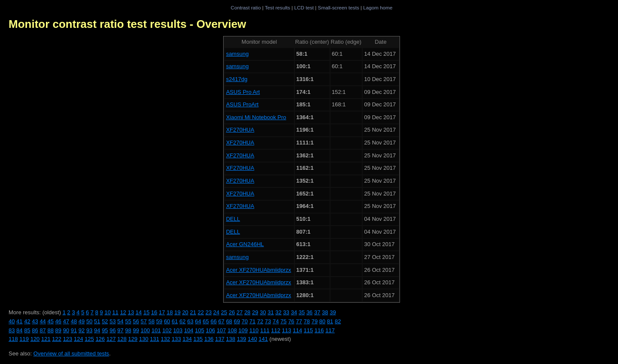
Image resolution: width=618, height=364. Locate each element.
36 (309, 312)
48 (74, 321)
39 (333, 312)
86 (35, 330)
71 (252, 321)
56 (136, 321)
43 (35, 321)
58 (151, 321)
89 (58, 330)
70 (245, 321)
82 (338, 321)
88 (50, 330)
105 (200, 330)
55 (128, 321)
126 (100, 339)
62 (182, 321)
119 (24, 339)
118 (13, 339)
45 (50, 321)
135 (198, 339)
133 (176, 339)
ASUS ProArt (242, 104)
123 (68, 339)
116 (319, 330)
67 (221, 321)
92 (82, 330)
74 (276, 321)
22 (201, 312)
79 (315, 321)
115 (309, 330)
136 (209, 339)
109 (243, 330)
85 (27, 330)
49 (82, 321)
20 (185, 312)
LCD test (304, 8)
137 (220, 339)
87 (42, 330)
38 (325, 312)
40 (12, 321)
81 (330, 321)
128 (122, 339)
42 (27, 321)
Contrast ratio (245, 8)
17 (162, 312)
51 (97, 321)
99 (136, 330)
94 (97, 330)
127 (111, 339)
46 (58, 321)
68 (229, 321)
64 (198, 321)
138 (231, 339)
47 (66, 321)
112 (276, 330)
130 (144, 339)
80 (322, 321)
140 (252, 339)
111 (265, 330)
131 (154, 339)
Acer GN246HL (245, 244)
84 (19, 330)
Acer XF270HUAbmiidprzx (259, 270)
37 (317, 312)
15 (146, 312)
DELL (233, 219)
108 (232, 330)
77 (299, 321)
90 (66, 330)
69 (237, 321)
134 (187, 339)
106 (211, 330)
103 (178, 330)
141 (264, 339)
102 (167, 330)
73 (268, 321)
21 (193, 312)
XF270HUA (240, 130)
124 (79, 339)
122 (57, 339)
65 (206, 321)
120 (35, 339)
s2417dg (237, 79)
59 (159, 321)
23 (209, 312)
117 (330, 330)
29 (255, 312)
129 (133, 339)
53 (112, 321)
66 (213, 321)
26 (232, 312)
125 (89, 339)
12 (123, 312)
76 (291, 321)
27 (239, 312)
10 (107, 312)
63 (190, 321)
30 (263, 312)
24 (216, 312)
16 (154, 312)
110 (254, 330)
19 (177, 312)
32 (279, 312)
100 (145, 330)
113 (287, 330)
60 (167, 321)
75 (283, 321)
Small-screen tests (339, 8)
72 (260, 321)
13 (131, 312)
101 (156, 330)
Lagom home (378, 8)
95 (105, 330)
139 (242, 339)
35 (302, 312)
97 (120, 330)
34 (294, 312)
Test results (277, 8)
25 (224, 312)
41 (19, 321)
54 (120, 321)
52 (105, 321)
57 (144, 321)
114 (297, 330)
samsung (238, 54)
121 (46, 339)
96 (112, 330)
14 (139, 312)
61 (175, 321)
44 (42, 321)
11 (115, 312)
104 (189, 330)
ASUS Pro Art (243, 92)
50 (89, 321)
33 (286, 312)
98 (128, 330)
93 (89, 330)
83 (12, 330)
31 (270, 312)
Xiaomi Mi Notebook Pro (256, 117)
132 (166, 339)
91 (74, 330)
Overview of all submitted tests (71, 353)
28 (247, 312)
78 (307, 321)
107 (221, 330)
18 (170, 312)
